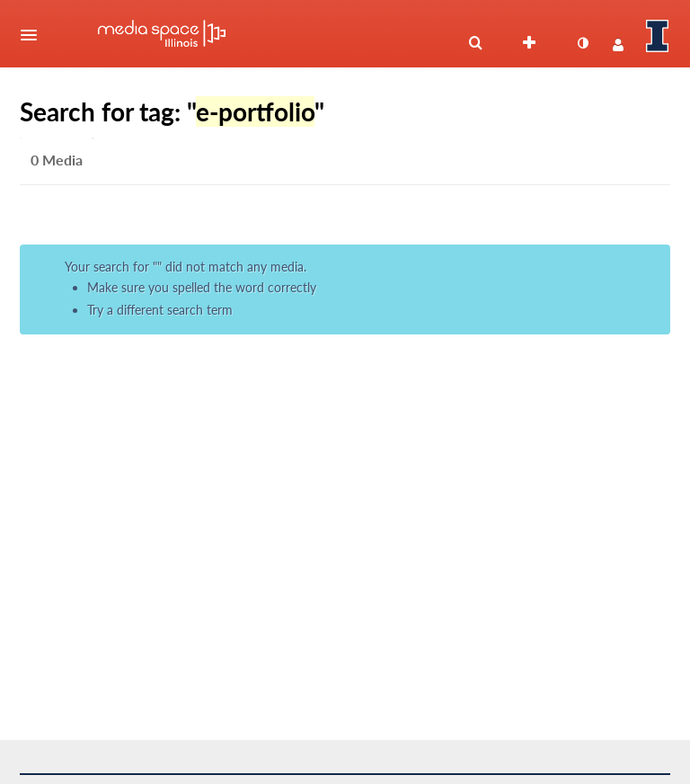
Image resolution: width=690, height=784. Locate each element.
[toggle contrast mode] (582, 43)
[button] (34, 35)
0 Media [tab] (57, 160)
